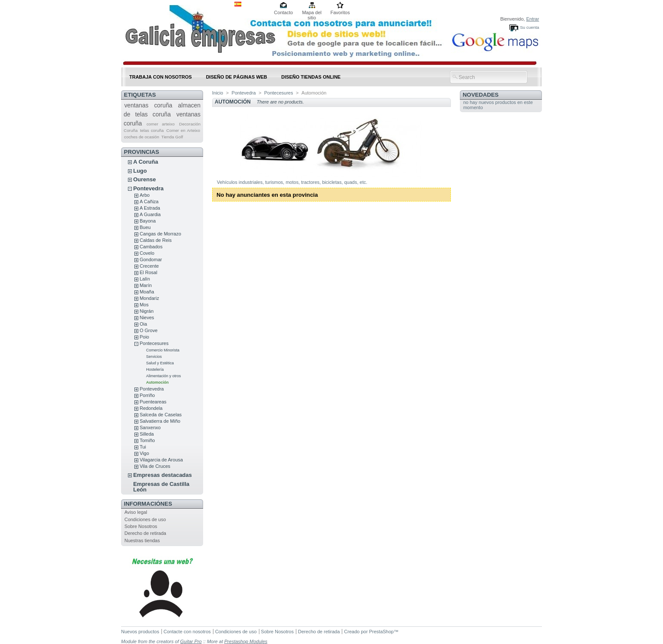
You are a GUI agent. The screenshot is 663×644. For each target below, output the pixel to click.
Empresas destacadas (163, 475)
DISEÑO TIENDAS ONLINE (311, 77)
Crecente (149, 266)
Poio (144, 337)
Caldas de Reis (156, 240)
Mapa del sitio (312, 13)
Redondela (151, 408)
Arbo (144, 195)
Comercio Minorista (163, 350)
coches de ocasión (142, 137)
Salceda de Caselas (161, 415)
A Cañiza (149, 201)
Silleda (147, 434)
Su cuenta (529, 27)
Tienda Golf (172, 137)
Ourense (144, 179)
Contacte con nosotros (187, 632)
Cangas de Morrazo (160, 234)
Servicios (154, 357)
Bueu (145, 227)
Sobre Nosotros (141, 526)
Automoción (157, 382)
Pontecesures (154, 343)
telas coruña (152, 130)
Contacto (283, 12)
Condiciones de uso (145, 519)
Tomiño (147, 440)
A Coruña (146, 162)
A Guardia (150, 214)
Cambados (151, 247)
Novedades (481, 95)
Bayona (148, 221)
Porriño (147, 395)
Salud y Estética (160, 363)
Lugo (140, 171)
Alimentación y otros (163, 376)
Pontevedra (148, 188)
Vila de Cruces (155, 466)
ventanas (136, 105)
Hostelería (155, 369)
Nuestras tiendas (142, 540)
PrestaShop (381, 632)
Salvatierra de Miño (160, 421)
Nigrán (146, 311)
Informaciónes (148, 504)
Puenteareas (153, 402)
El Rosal (148, 272)
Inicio (218, 93)
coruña (163, 105)
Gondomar (151, 259)
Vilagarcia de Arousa (161, 460)
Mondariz (149, 298)
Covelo (147, 253)
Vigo (144, 453)
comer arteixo (161, 124)
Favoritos (340, 12)
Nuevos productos (140, 632)
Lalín (145, 279)
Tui (143, 447)
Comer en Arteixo (183, 130)
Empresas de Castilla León (161, 487)
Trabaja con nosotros (161, 77)
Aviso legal (136, 512)
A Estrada (150, 208)
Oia (143, 324)
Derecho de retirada (145, 533)
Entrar (532, 19)
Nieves (147, 317)
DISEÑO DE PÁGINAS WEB (237, 77)
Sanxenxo (150, 427)
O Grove (149, 330)
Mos (144, 305)
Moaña (147, 292)
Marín (146, 285)
